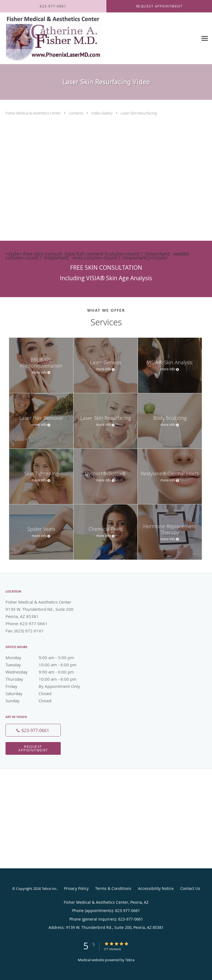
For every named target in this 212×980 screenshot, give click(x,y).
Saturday (46, 693)
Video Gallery (102, 113)
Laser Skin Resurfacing (139, 113)
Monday (46, 657)
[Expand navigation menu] (205, 39)
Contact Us (190, 888)
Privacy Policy (76, 888)
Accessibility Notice (156, 888)
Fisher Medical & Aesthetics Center (34, 113)
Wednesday (46, 672)
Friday (46, 686)
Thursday (46, 679)
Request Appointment (33, 748)
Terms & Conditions (113, 888)
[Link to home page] (71, 38)
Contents (76, 113)
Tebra (130, 960)
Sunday (46, 701)
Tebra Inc (49, 889)
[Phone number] (33, 730)
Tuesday (46, 665)
